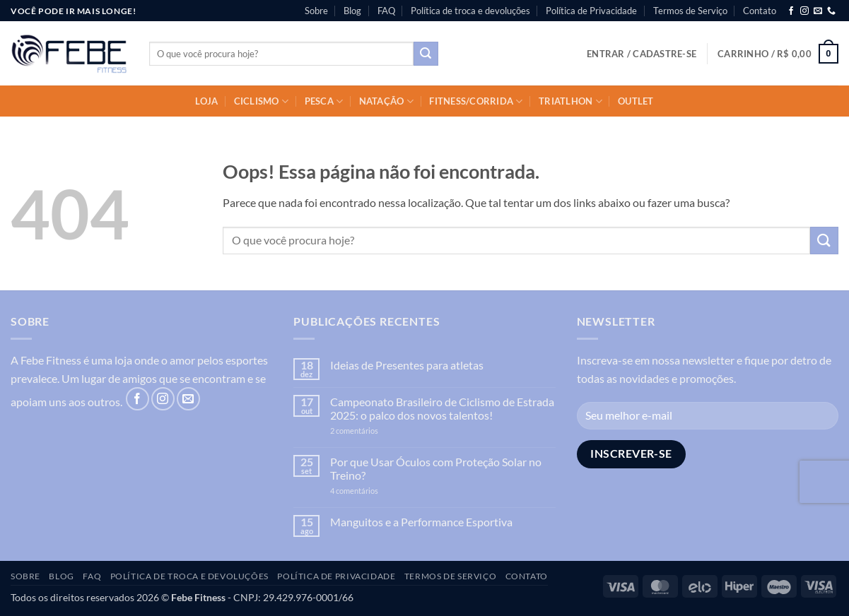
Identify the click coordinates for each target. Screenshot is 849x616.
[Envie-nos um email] (818, 11)
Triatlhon (570, 101)
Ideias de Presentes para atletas (407, 365)
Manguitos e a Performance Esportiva (421, 522)
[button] (642, 54)
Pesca (324, 101)
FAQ (386, 11)
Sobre (316, 11)
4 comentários (369, 491)
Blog (352, 11)
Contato (760, 11)
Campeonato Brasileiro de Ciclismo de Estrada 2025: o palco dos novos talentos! (442, 408)
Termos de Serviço (690, 11)
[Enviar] (426, 54)
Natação (386, 101)
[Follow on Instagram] (804, 11)
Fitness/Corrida (476, 101)
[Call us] (831, 11)
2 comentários (376, 431)
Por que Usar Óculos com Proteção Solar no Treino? (436, 468)
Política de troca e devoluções (470, 11)
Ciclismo (262, 101)
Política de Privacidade (591, 11)
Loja (206, 101)
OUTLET (636, 101)
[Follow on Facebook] (791, 11)
